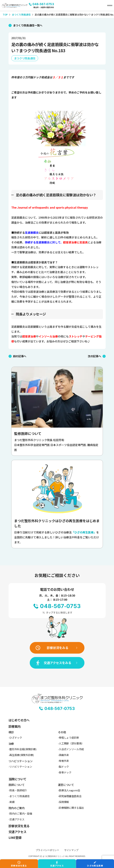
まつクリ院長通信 (25, 58)
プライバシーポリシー (47, 850)
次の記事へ (94, 356)
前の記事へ (20, 356)
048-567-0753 (43, 4)
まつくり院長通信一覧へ (28, 25)
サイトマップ (71, 850)
